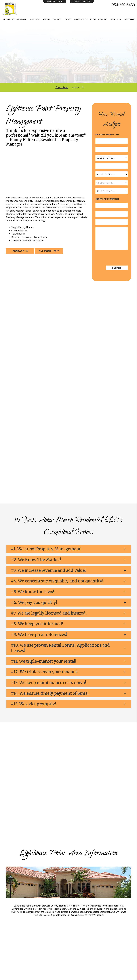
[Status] (112, 183)
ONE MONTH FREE (49, 251)
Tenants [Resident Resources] (57, 20)
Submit (112, 72)
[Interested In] (112, 191)
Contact (103, 20)
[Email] (112, 214)
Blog (93, 20)
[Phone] (112, 222)
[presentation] (116, 258)
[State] (112, 158)
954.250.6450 (123, 5)
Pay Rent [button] (129, 20)
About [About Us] (68, 20)
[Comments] (112, 239)
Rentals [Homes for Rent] (35, 20)
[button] (68, 549)
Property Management (15, 20)
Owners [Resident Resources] (46, 20)
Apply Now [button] (116, 20)
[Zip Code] (112, 166)
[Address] (112, 141)
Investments (81, 20)
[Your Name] (112, 206)
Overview (59, 87)
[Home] (10, 8)
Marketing (76, 87)
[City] (112, 149)
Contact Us (20, 251)
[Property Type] (112, 174)
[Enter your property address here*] (57, 72)
